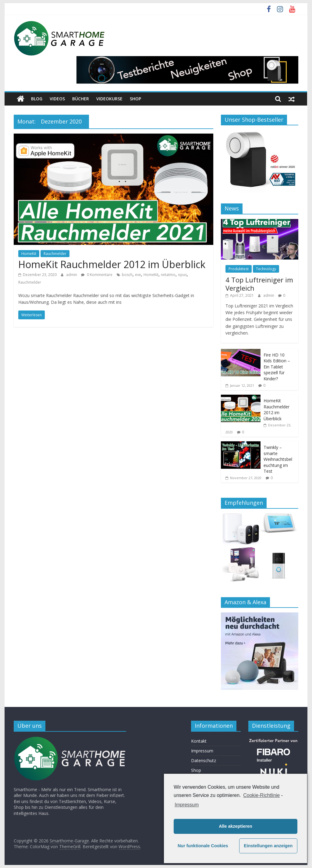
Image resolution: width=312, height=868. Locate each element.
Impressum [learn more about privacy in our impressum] (187, 805)
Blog (37, 99)
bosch (127, 275)
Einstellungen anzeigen (268, 846)
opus (182, 275)
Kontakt (199, 741)
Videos (57, 99)
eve (138, 275)
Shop (135, 99)
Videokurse (109, 99)
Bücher (81, 99)
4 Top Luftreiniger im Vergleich (259, 284)
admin (72, 275)
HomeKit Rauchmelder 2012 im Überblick (112, 264)
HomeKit (29, 254)
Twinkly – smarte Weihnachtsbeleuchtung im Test (278, 459)
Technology (266, 269)
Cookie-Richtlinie (261, 795)
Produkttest (239, 269)
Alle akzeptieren (236, 826)
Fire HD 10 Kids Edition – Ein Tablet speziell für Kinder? (277, 367)
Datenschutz (204, 760)
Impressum (202, 751)
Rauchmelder (55, 254)
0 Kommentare (97, 275)
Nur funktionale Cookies (203, 846)
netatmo (168, 275)
